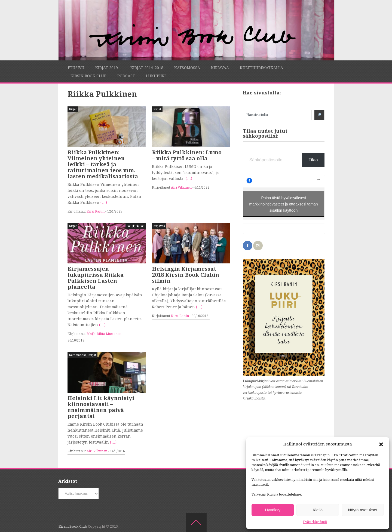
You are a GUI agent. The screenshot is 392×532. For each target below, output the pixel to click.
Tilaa (313, 160)
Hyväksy (273, 510)
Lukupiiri (156, 76)
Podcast (126, 76)
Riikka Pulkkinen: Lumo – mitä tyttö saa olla (187, 155)
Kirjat (73, 109)
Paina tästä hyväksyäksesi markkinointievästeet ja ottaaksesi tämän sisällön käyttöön (284, 204)
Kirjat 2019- (107, 68)
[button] (381, 444)
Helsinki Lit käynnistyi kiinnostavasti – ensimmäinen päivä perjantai (101, 407)
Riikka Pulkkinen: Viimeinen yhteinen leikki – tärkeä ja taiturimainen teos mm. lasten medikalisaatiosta (103, 164)
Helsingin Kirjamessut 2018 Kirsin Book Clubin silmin (186, 275)
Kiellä (318, 510)
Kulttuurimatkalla (261, 68)
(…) (104, 202)
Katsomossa (187, 68)
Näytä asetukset (363, 510)
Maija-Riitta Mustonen (104, 334)
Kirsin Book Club (88, 76)
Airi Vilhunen (181, 187)
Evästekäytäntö (315, 522)
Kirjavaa (220, 68)
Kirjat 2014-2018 (147, 68)
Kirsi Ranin (96, 211)
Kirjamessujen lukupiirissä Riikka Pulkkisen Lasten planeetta (96, 278)
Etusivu (76, 68)
